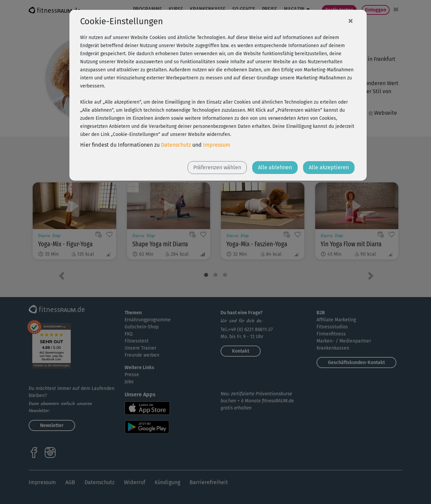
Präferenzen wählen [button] (217, 167)
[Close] (351, 21)
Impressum (217, 145)
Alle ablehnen (275, 167)
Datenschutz (176, 145)
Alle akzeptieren (329, 167)
